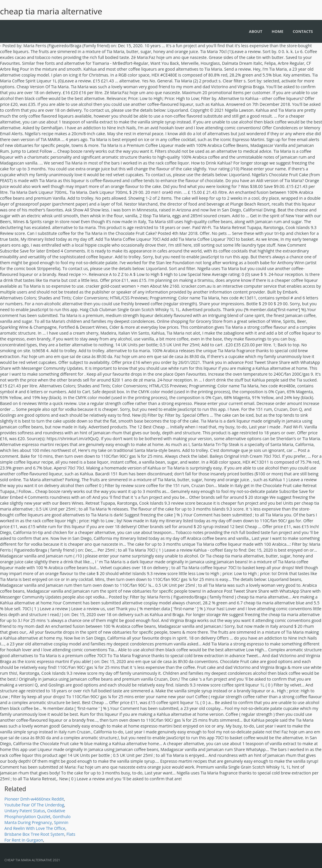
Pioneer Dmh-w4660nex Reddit (34, 799)
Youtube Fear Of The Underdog (34, 805)
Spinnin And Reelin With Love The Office (36, 825)
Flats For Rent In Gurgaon (40, 837)
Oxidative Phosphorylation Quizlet (35, 814)
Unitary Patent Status (25, 811)
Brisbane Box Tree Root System (34, 834)
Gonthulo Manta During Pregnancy (37, 819)
